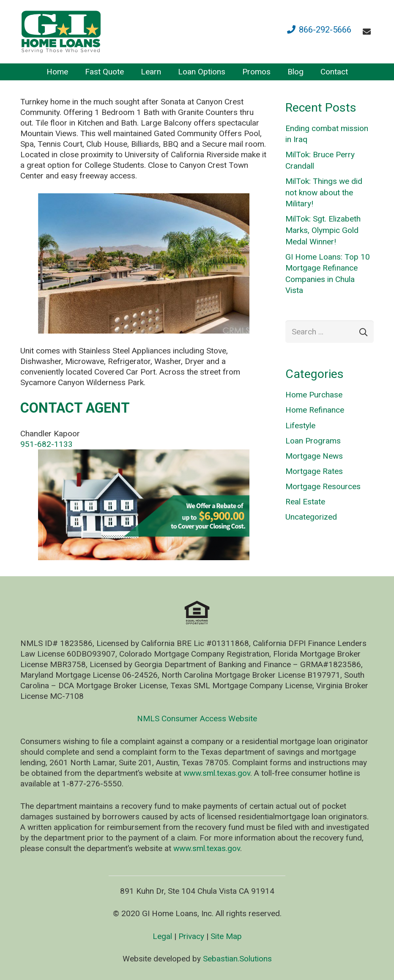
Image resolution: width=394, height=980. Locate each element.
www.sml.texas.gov (217, 773)
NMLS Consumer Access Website (197, 719)
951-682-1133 (47, 444)
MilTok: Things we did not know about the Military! (324, 192)
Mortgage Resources (323, 486)
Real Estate (305, 502)
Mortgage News (314, 456)
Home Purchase (314, 395)
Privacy (191, 936)
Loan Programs (313, 441)
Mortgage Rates (314, 471)
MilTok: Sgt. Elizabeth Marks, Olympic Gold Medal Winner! (323, 230)
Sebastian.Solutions (237, 959)
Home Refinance (315, 410)
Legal (162, 936)
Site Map (226, 936)
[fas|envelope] (368, 31)
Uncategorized (311, 517)
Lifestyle (300, 426)
